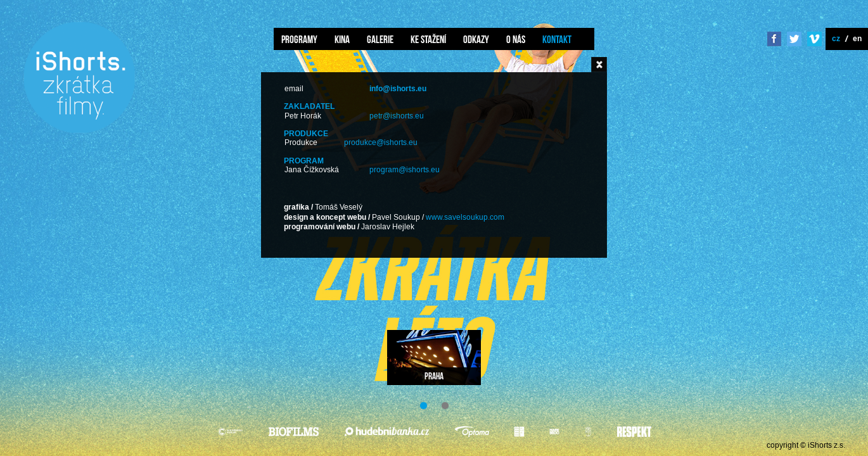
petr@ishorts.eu (397, 116)
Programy (299, 39)
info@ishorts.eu (398, 89)
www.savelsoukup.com (465, 218)
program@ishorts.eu (405, 170)
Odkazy (476, 39)
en (857, 38)
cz (836, 38)
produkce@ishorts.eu (381, 143)
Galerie (380, 39)
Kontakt (557, 39)
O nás (516, 39)
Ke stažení (428, 39)
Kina (342, 39)
